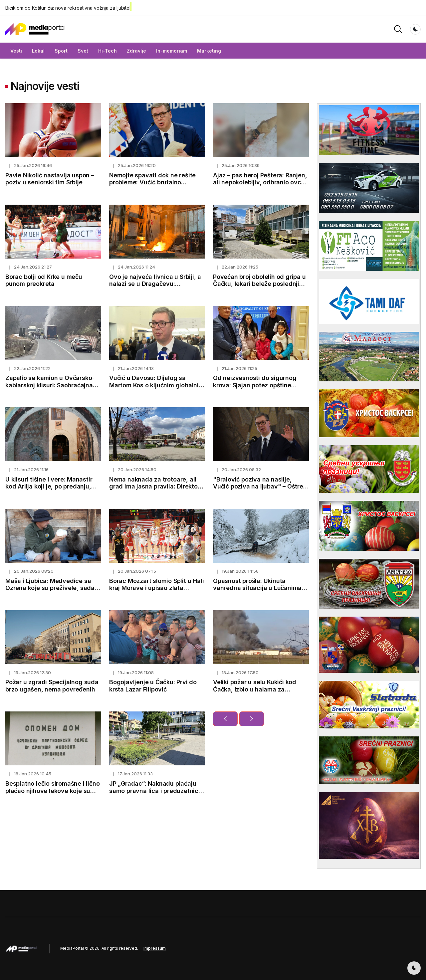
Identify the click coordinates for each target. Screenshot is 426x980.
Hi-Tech (107, 51)
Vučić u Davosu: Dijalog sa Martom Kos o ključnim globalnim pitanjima (157, 385)
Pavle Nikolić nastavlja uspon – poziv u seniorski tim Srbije (50, 179)
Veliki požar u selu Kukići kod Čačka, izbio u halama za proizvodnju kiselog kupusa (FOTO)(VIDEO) (255, 693)
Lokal (38, 51)
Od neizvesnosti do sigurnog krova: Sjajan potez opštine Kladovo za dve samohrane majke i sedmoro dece (255, 389)
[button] (398, 29)
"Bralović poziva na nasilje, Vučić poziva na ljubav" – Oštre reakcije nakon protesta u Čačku (260, 487)
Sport (61, 51)
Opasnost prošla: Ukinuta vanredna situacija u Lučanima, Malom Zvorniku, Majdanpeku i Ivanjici (258, 592)
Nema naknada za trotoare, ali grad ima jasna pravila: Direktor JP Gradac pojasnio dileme (155, 487)
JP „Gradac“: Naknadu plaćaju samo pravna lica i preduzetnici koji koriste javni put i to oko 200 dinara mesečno (156, 794)
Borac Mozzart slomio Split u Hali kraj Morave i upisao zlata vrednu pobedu (156, 588)
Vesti (16, 51)
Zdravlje (136, 51)
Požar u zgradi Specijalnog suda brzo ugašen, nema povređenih (52, 686)
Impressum (155, 948)
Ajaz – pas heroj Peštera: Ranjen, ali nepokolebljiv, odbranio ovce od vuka (260, 182)
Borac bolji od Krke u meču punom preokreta (44, 280)
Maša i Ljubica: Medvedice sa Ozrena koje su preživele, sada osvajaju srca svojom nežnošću (51, 588)
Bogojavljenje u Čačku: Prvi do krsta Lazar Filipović (153, 686)
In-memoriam (172, 51)
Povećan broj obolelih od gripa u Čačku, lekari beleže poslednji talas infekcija (259, 284)
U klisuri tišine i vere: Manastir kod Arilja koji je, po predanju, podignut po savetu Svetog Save (53, 487)
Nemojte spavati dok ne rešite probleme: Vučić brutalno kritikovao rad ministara (152, 182)
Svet (83, 51)
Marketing (209, 51)
